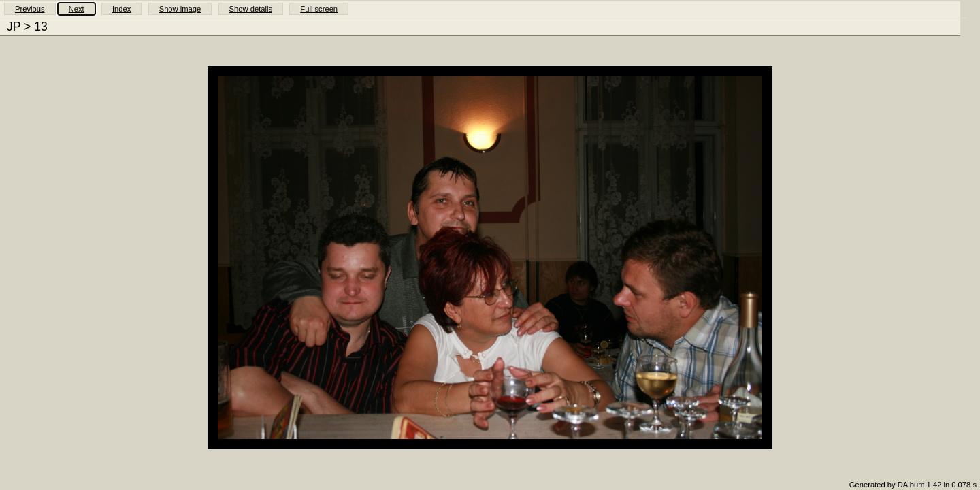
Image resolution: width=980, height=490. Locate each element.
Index (121, 9)
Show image (180, 9)
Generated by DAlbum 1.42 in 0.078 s (913, 485)
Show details (251, 9)
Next (77, 9)
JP (14, 27)
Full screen (319, 9)
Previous (30, 9)
